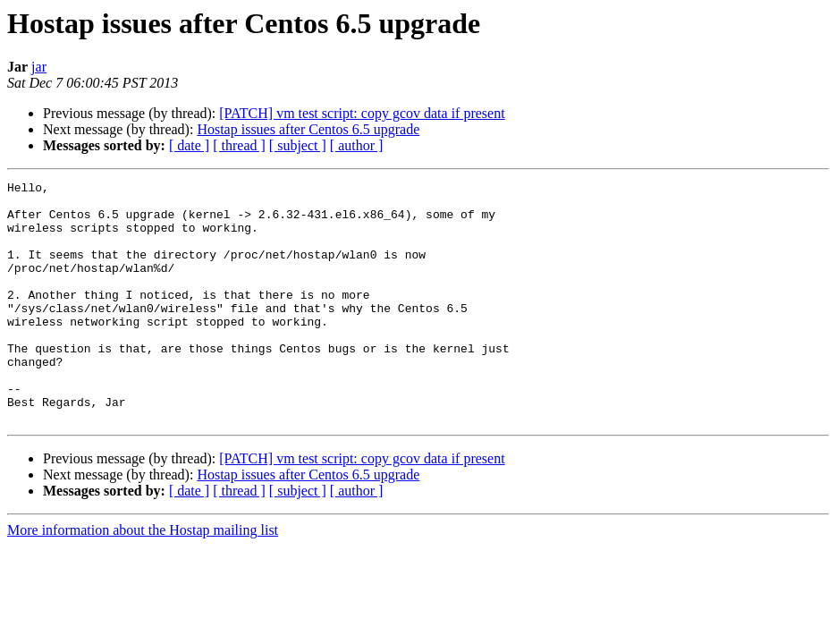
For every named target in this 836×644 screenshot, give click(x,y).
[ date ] (189, 145)
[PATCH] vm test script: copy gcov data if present (362, 113)
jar (39, 67)
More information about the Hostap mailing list (143, 578)
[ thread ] (239, 145)
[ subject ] (298, 145)
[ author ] (357, 145)
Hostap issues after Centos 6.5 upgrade (308, 129)
